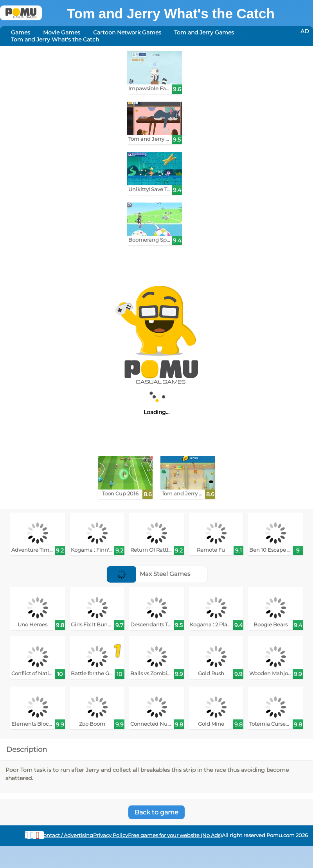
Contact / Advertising (67, 835)
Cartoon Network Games (127, 32)
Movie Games (62, 32)
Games (21, 32)
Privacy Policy (111, 835)
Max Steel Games (148, 574)
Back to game (156, 812)
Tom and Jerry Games (204, 32)
